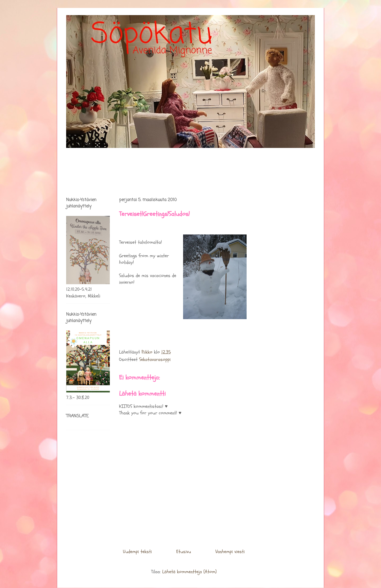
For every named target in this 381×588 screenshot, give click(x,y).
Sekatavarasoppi (155, 359)
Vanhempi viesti (230, 552)
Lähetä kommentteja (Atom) (189, 572)
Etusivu (184, 552)
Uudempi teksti (137, 552)
